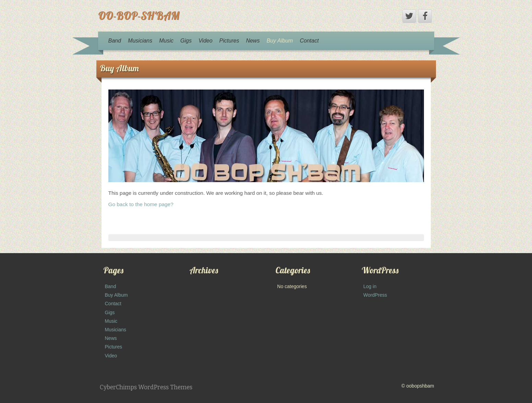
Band (115, 41)
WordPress (375, 295)
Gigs (186, 41)
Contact (309, 41)
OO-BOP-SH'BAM (139, 15)
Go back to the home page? (141, 204)
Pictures (229, 41)
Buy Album (280, 41)
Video (206, 41)
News (253, 41)
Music (166, 41)
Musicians (140, 41)
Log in (370, 286)
